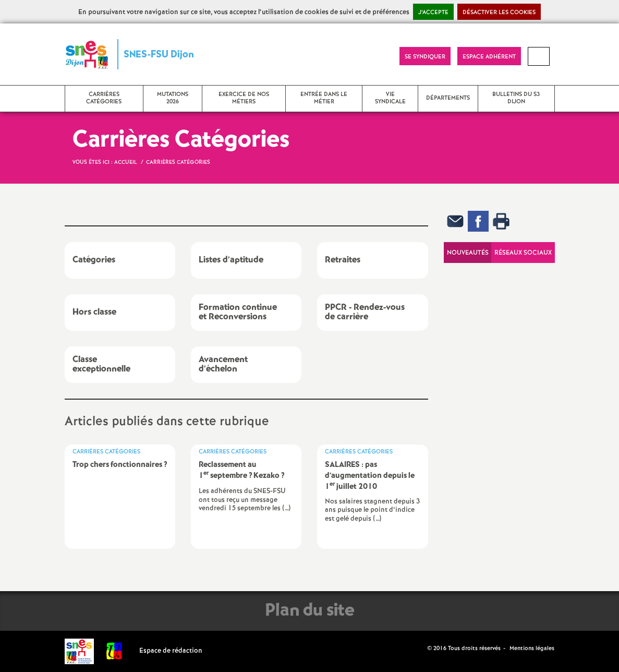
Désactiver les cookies (499, 13)
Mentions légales (532, 649)
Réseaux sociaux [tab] (523, 253)
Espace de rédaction (171, 651)
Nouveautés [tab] (468, 253)
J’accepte (433, 13)
